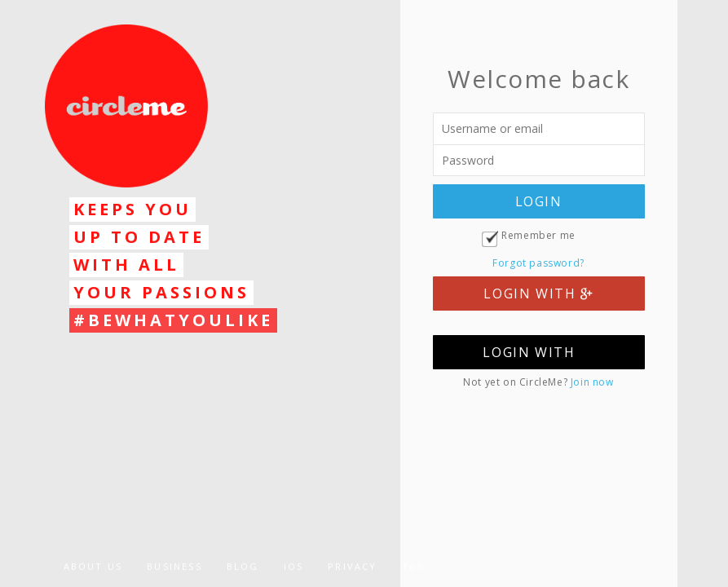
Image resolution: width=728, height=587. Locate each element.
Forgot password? (538, 263)
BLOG (243, 566)
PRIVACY (352, 566)
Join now (592, 382)
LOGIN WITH (538, 293)
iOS (294, 566)
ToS (413, 566)
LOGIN (539, 201)
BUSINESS (174, 566)
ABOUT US (93, 566)
